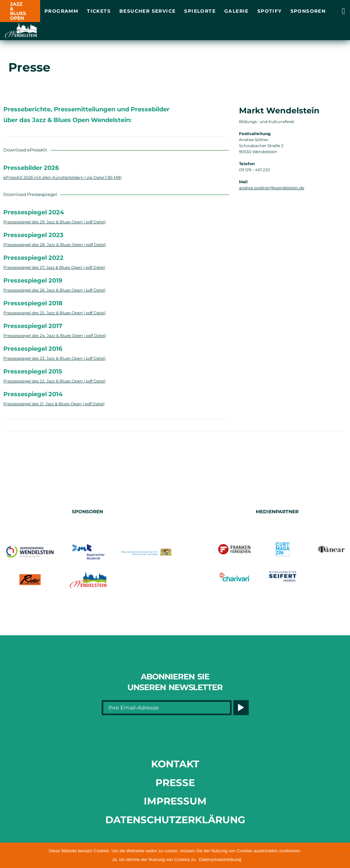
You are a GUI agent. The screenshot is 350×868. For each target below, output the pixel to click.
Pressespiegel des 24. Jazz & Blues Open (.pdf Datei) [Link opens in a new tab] (55, 336)
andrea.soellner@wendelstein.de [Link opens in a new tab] (272, 188)
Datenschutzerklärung (175, 820)
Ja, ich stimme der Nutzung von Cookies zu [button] (154, 859)
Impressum (175, 801)
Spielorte (200, 11)
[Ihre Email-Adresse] (167, 708)
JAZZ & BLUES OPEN (18, 11)
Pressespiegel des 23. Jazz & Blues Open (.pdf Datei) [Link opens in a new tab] (54, 358)
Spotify (270, 11)
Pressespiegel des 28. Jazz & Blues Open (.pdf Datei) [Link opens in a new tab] (55, 245)
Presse (175, 783)
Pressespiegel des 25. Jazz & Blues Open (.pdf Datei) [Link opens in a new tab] (54, 313)
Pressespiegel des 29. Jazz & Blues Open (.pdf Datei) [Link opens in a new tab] (54, 222)
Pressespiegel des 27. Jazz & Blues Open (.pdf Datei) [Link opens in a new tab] (54, 267)
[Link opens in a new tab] (344, 11)
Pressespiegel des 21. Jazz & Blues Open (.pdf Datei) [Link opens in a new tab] (54, 404)
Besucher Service (147, 11)
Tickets (99, 11)
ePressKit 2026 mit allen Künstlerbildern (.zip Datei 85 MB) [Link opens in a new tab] (63, 177)
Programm (61, 11)
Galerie (237, 11)
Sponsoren (308, 11)
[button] (342, 855)
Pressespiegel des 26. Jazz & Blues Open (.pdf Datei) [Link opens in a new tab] (54, 290)
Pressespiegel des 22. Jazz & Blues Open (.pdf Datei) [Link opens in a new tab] (54, 381)
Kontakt (175, 764)
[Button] (241, 708)
